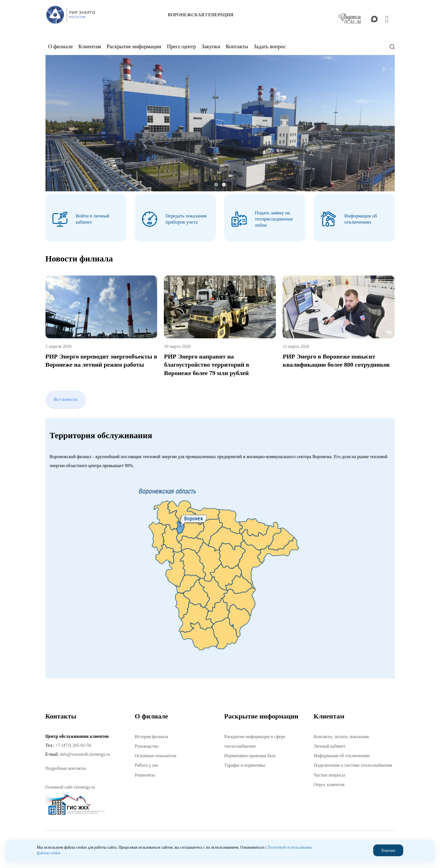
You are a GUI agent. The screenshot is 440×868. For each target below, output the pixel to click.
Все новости (66, 397)
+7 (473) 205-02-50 (73, 743)
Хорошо (388, 850)
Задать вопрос (270, 46)
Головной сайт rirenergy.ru (70, 785)
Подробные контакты (66, 766)
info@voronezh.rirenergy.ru (85, 752)
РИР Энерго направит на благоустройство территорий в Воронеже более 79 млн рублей (206, 362)
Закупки (211, 46)
